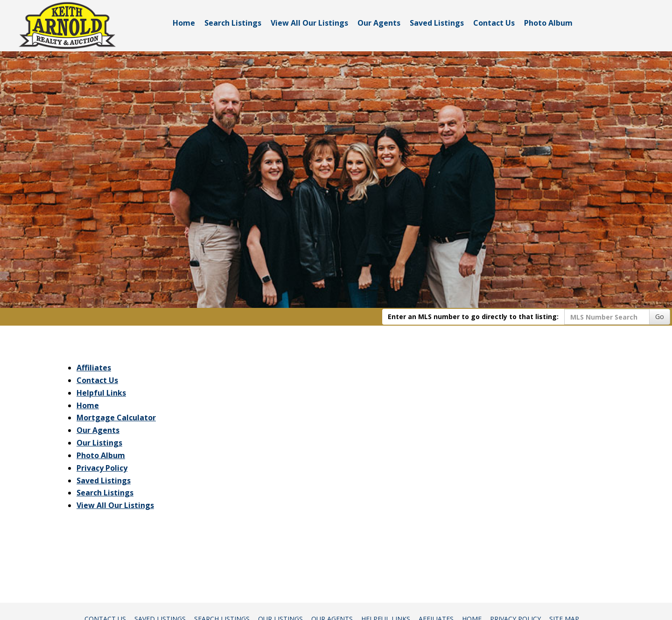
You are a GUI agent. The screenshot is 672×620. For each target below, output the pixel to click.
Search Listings (233, 23)
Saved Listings (437, 23)
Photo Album (548, 23)
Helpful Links (101, 393)
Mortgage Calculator (116, 418)
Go (660, 317)
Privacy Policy (102, 468)
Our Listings (99, 443)
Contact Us (494, 23)
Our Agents (379, 23)
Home (184, 23)
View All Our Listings (309, 23)
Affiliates (94, 368)
